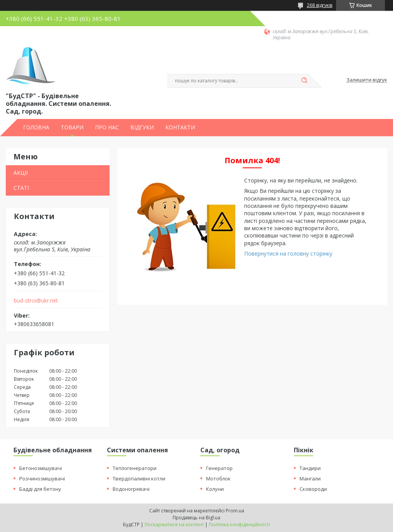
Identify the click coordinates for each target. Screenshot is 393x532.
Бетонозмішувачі (41, 468)
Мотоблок (218, 478)
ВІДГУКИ (142, 127)
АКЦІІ (21, 173)
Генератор (219, 468)
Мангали (310, 478)
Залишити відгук (367, 80)
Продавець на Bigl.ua (196, 518)
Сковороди (313, 489)
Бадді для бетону (40, 489)
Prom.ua (235, 511)
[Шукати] (304, 81)
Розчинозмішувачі (42, 478)
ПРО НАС (107, 127)
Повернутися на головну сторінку (288, 253)
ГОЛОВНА (36, 127)
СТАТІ (21, 188)
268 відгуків (320, 5)
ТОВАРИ (72, 127)
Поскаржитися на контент (174, 524)
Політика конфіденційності (239, 524)
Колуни (215, 489)
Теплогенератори (135, 468)
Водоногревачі (131, 489)
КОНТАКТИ (180, 127)
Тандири (310, 468)
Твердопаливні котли (139, 478)
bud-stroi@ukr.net (36, 301)
